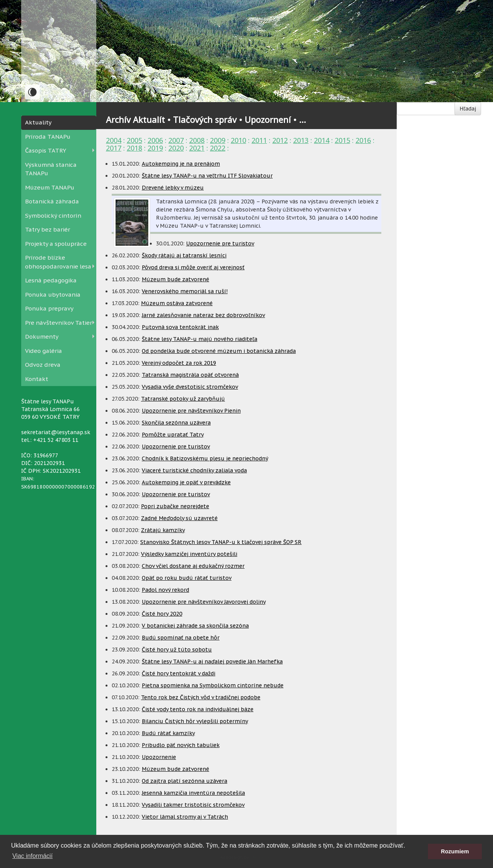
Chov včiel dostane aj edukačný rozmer (193, 566)
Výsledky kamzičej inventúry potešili (189, 554)
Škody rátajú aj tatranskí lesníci (184, 255)
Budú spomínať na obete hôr (181, 638)
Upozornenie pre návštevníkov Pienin (191, 411)
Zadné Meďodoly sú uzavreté (179, 518)
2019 (155, 148)
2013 (301, 140)
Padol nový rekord (165, 590)
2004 (114, 140)
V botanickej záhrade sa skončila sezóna (195, 626)
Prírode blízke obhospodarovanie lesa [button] (58, 262)
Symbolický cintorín (53, 216)
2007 (176, 140)
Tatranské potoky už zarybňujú (183, 399)
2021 (197, 148)
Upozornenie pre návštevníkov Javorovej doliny (204, 602)
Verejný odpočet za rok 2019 (179, 363)
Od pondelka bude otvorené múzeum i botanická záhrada (219, 351)
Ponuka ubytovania (53, 295)
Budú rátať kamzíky (168, 733)
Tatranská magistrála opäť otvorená (190, 375)
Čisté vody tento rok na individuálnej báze (198, 709)
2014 (322, 140)
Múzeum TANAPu (50, 187)
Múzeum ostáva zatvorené (177, 303)
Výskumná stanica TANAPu (51, 169)
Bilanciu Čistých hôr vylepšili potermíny (195, 721)
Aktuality (38, 122)
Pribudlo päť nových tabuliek (181, 745)
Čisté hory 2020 (162, 614)
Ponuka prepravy (49, 308)
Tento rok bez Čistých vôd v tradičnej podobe (201, 697)
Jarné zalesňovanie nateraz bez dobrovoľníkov (203, 315)
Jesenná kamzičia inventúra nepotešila (193, 793)
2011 (259, 140)
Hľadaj (468, 109)
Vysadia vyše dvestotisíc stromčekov (190, 387)
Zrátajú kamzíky (163, 530)
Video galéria (44, 351)
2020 (176, 148)
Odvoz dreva (43, 365)
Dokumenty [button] (42, 337)
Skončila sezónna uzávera (176, 423)
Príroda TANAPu (48, 137)
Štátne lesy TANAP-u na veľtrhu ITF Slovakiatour (207, 176)
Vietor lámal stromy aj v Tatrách (185, 817)
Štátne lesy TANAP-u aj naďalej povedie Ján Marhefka (212, 661)
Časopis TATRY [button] (46, 150)
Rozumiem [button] (455, 851)
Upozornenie (159, 757)
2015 (342, 140)
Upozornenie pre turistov (220, 243)
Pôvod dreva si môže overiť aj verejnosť (193, 267)
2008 (197, 140)
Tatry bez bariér (48, 229)
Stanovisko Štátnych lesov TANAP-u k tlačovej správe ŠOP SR (221, 542)
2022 (218, 148)
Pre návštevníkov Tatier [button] (59, 323)
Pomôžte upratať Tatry (173, 435)
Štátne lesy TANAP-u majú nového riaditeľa (200, 339)
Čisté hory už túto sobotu (177, 650)
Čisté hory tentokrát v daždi (179, 673)
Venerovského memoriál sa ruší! (185, 291)
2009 (218, 140)
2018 (134, 148)
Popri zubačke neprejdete (175, 506)
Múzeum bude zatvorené (175, 279)
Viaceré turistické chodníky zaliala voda (194, 470)
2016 (363, 140)
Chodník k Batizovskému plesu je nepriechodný (205, 458)
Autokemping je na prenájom (181, 164)
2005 (134, 140)
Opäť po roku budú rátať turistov (187, 578)
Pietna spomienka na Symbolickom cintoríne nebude (213, 685)
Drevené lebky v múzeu (173, 188)
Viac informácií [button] (33, 856)
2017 (114, 148)
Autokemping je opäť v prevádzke (186, 482)
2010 (238, 140)
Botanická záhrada (52, 201)
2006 (155, 140)
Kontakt (37, 379)
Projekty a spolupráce (56, 244)
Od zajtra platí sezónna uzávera (184, 781)
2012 (280, 140)
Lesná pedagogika (51, 280)
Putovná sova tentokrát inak (180, 327)
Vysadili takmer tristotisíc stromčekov (193, 805)
